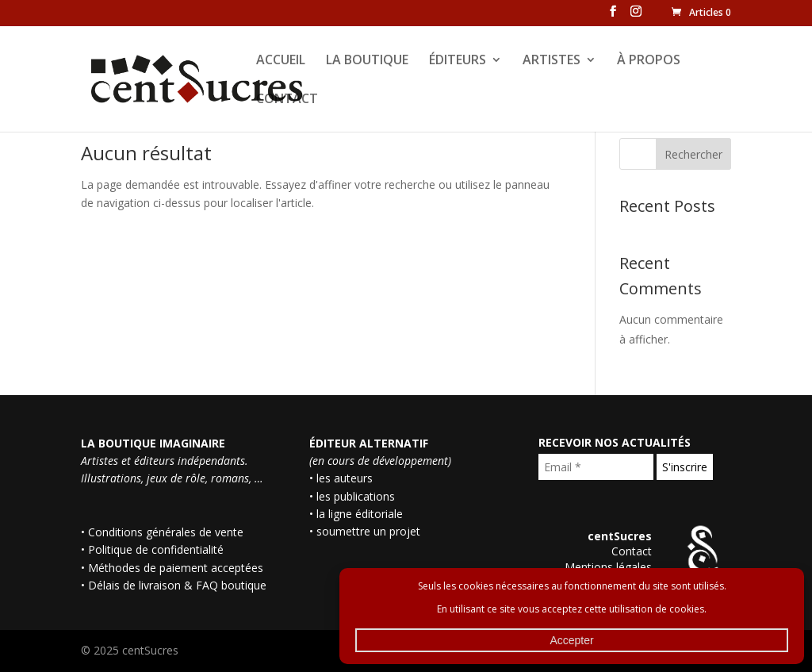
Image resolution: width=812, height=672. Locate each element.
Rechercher (693, 154)
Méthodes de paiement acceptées (176, 568)
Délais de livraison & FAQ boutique (177, 585)
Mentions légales (608, 567)
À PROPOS (649, 61)
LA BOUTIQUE (367, 61)
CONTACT (287, 100)
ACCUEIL (281, 61)
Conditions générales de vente (166, 532)
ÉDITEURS (458, 61)
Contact (632, 551)
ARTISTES (552, 61)
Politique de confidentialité (156, 549)
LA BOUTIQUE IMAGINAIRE (153, 443)
